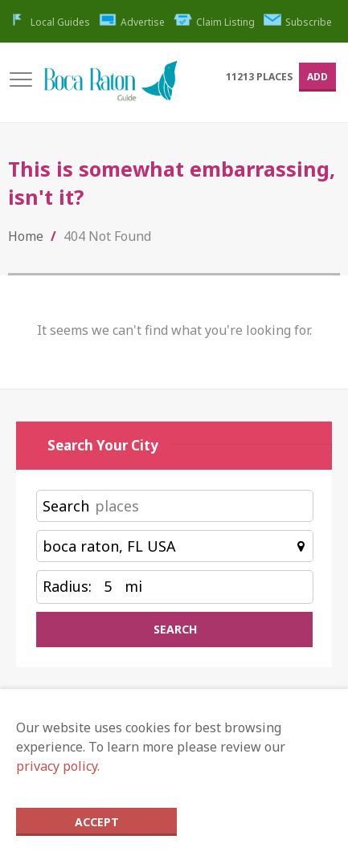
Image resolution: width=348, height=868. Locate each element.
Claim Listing (214, 22)
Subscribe (298, 22)
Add (317, 77)
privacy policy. (58, 766)
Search (66, 506)
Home (26, 236)
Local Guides (49, 22)
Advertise (132, 22)
